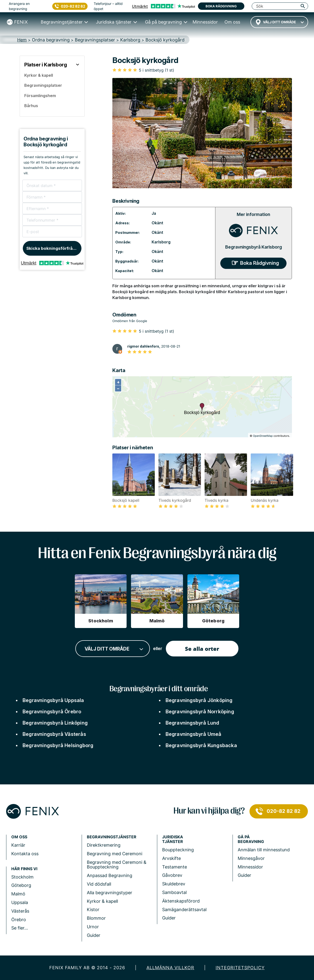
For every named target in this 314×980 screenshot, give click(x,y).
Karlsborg (161, 242)
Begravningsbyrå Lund (192, 723)
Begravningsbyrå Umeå (194, 734)
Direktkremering (104, 845)
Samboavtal (174, 892)
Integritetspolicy (240, 968)
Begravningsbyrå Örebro (52, 712)
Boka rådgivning (221, 6)
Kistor (93, 910)
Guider (94, 935)
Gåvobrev (172, 875)
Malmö (18, 894)
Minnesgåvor (251, 858)
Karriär (18, 845)
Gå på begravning (251, 839)
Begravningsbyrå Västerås (54, 734)
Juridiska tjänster (173, 839)
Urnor (93, 927)
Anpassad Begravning (110, 875)
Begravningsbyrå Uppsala (53, 700)
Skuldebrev (174, 884)
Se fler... (20, 928)
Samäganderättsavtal (184, 910)
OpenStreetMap (263, 436)
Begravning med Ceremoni (115, 854)
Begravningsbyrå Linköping (55, 723)
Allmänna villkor (170, 968)
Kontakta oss (25, 854)
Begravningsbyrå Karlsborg (254, 247)
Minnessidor (250, 867)
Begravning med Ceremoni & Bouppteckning (117, 865)
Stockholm (22, 877)
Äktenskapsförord (181, 901)
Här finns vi (24, 869)
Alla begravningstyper (110, 893)
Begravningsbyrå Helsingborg (58, 745)
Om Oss (19, 837)
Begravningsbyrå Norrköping (200, 712)
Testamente (175, 867)
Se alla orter (202, 649)
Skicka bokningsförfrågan (53, 248)
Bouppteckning (178, 850)
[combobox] (279, 22)
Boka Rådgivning (260, 263)
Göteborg (21, 885)
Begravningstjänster (112, 837)
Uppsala (20, 902)
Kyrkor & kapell (102, 901)
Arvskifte (171, 858)
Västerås (20, 911)
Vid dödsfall (99, 884)
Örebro (19, 920)
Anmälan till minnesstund (264, 850)
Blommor (96, 918)
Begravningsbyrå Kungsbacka (201, 745)
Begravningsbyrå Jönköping (199, 700)
